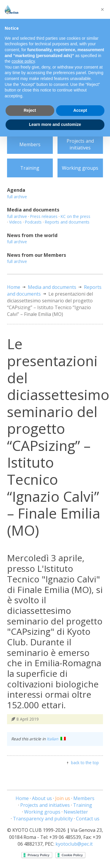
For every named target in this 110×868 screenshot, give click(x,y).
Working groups (80, 168)
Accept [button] (80, 110)
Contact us (88, 819)
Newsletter (76, 812)
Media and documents (52, 287)
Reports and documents (67, 222)
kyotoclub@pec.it (74, 844)
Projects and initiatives (80, 144)
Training (30, 168)
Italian (56, 739)
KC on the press (76, 216)
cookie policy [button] (23, 61)
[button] (102, 9)
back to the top (85, 763)
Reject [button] (30, 110)
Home (14, 287)
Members (30, 144)
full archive (17, 197)
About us (42, 798)
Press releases (44, 216)
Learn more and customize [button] (55, 124)
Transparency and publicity (43, 819)
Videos (15, 222)
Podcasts (33, 222)
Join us (63, 798)
